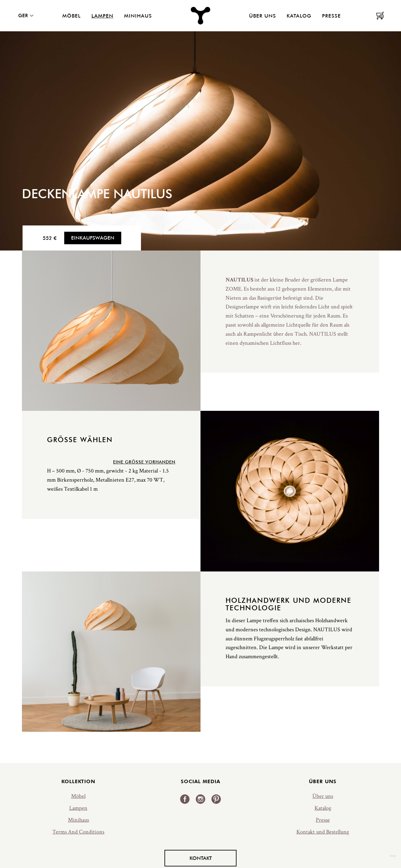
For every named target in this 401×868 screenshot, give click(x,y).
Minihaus (138, 16)
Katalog (299, 16)
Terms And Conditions (78, 832)
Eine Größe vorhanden (144, 462)
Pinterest (216, 799)
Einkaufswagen (93, 238)
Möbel (72, 16)
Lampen (102, 16)
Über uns (263, 16)
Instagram (200, 799)
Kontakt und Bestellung (323, 832)
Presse (331, 16)
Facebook (185, 799)
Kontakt (201, 858)
